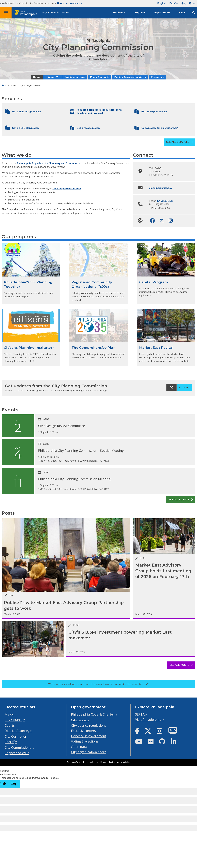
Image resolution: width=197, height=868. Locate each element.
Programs (140, 13)
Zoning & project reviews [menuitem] (130, 77)
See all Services (180, 142)
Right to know (91, 762)
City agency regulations (89, 725)
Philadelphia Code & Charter (93, 714)
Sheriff (10, 742)
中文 (184, 3)
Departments (162, 13)
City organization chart (88, 752)
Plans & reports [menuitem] (100, 77)
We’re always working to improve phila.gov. (98, 684)
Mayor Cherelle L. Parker (56, 12)
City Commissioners (19, 747)
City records (80, 720)
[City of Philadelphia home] (27, 13)
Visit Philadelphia (148, 720)
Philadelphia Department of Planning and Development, (50, 163)
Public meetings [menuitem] (75, 77)
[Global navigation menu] (6, 13)
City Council (13, 720)
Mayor (9, 714)
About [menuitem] (52, 77)
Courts (10, 725)
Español (174, 3)
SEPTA (140, 714)
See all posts (181, 665)
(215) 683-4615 (165, 201)
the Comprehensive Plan (67, 189)
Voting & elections (85, 741)
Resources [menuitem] (158, 77)
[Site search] (194, 13)
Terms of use (74, 762)
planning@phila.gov (161, 188)
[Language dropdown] (192, 3)
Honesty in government (89, 736)
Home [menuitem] (37, 77)
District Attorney (17, 731)
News (182, 13)
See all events (181, 500)
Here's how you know (70, 3)
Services (118, 13)
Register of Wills (17, 753)
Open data (79, 747)
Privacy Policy (108, 762)
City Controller (15, 736)
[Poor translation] (14, 784)
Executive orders (83, 731)
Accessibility (124, 762)
